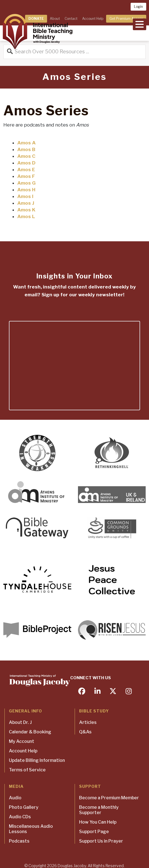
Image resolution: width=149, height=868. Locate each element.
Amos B (26, 149)
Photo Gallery (24, 807)
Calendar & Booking (30, 732)
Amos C (26, 156)
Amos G (26, 183)
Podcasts (19, 841)
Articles (88, 722)
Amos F (26, 176)
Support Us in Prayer (101, 841)
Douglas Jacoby (72, 866)
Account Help (93, 19)
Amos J (26, 203)
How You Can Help (98, 822)
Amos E (26, 170)
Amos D (26, 163)
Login (138, 7)
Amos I (25, 196)
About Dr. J (20, 722)
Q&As (85, 732)
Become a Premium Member (109, 798)
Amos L (26, 216)
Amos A (26, 143)
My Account (22, 741)
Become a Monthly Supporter (99, 810)
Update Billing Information (37, 760)
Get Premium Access (126, 19)
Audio (15, 798)
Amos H (26, 190)
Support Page (94, 832)
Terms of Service (27, 770)
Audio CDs (20, 817)
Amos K (26, 210)
